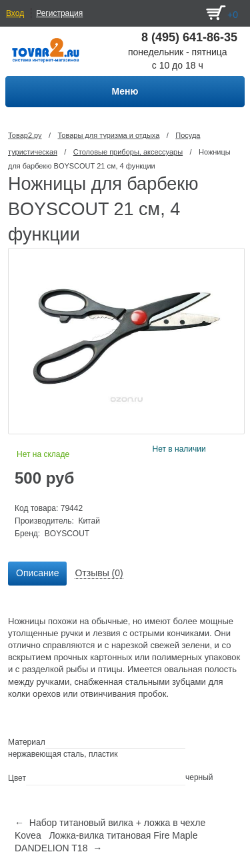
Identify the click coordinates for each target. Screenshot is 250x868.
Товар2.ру (25, 135)
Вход (15, 13)
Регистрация (59, 13)
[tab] (37, 574)
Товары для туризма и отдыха (108, 135)
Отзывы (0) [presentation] (99, 573)
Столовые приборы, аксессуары (128, 152)
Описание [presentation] (37, 573)
